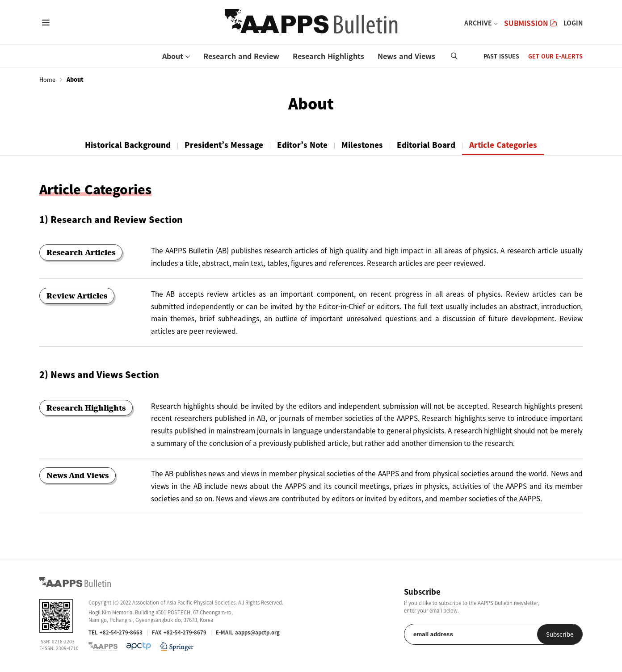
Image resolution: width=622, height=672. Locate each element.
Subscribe (560, 634)
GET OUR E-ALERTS (555, 56)
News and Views (406, 56)
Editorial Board (426, 145)
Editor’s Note (302, 145)
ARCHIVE (478, 23)
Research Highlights (328, 56)
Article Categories (503, 145)
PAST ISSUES (501, 56)
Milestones (362, 145)
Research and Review (241, 56)
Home (47, 80)
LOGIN (573, 23)
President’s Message (224, 145)
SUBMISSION (530, 23)
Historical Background (128, 145)
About (173, 56)
